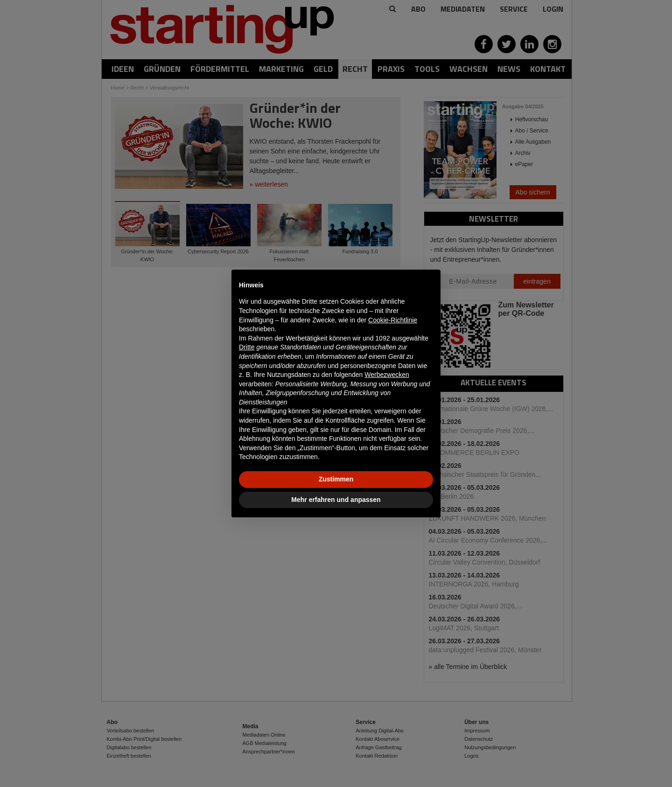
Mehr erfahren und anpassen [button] (336, 500)
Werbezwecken (387, 375)
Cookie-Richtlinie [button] (393, 320)
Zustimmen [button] (336, 479)
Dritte (247, 347)
